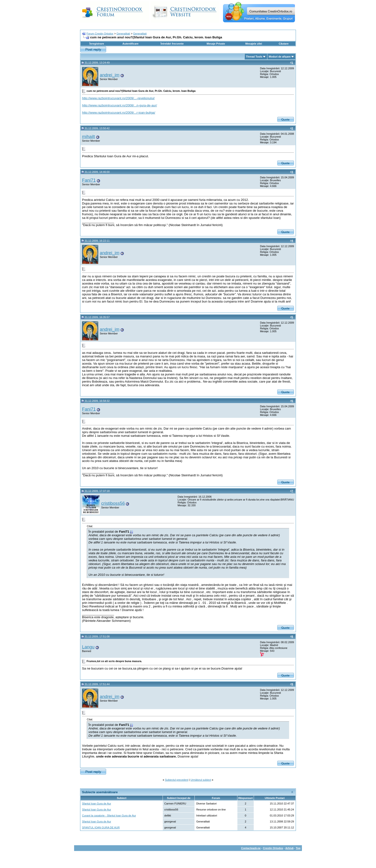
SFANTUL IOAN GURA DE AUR (101, 827)
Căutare (284, 44)
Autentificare (130, 44)
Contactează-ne (251, 848)
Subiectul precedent (177, 780)
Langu (88, 647)
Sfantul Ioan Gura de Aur (97, 804)
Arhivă (289, 848)
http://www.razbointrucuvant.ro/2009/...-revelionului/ (118, 98)
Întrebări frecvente (172, 44)
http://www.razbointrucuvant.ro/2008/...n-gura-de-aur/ (120, 105)
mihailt (88, 137)
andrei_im (110, 75)
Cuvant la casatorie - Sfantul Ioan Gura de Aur (109, 816)
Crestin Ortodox (273, 848)
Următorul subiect (201, 780)
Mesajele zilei (254, 44)
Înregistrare (97, 44)
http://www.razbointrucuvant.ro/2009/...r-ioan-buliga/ (119, 113)
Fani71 (89, 180)
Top (298, 848)
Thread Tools (254, 57)
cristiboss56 (113, 503)
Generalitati (123, 34)
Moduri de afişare (280, 57)
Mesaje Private (216, 44)
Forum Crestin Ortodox (100, 34)
